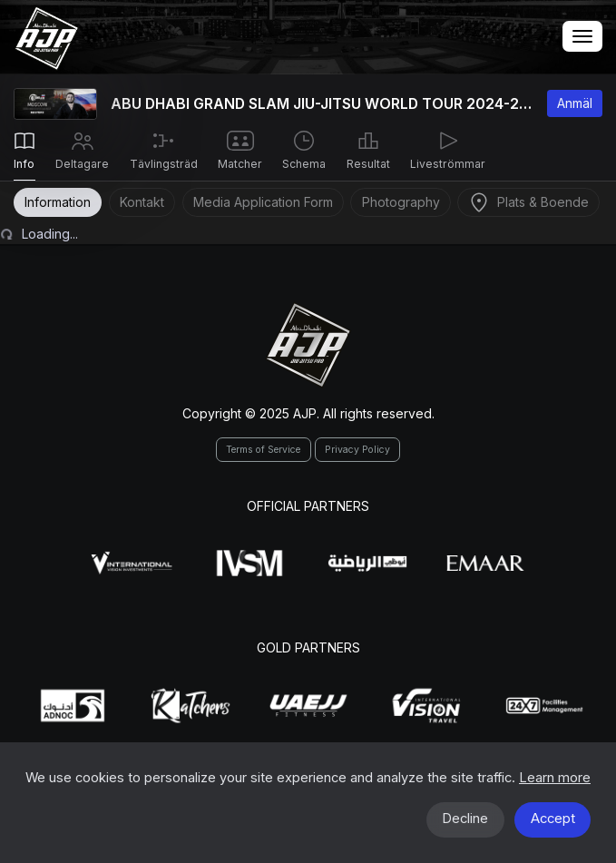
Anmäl (575, 103)
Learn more (555, 778)
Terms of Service (263, 450)
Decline (465, 819)
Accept (553, 819)
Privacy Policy (357, 450)
